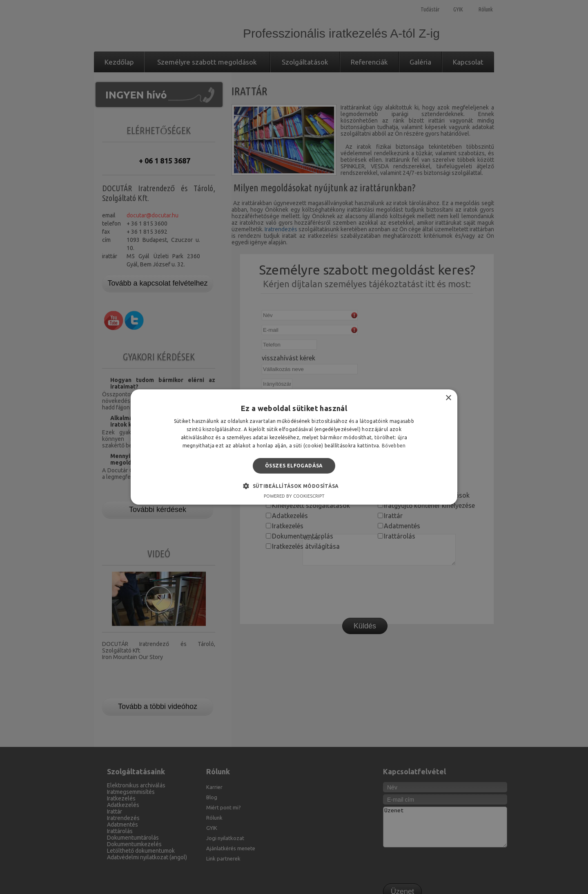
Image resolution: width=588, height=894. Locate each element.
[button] (294, 486)
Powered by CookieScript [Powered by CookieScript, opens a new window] (294, 496)
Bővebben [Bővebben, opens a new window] (394, 446)
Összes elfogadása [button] (294, 466)
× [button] (448, 398)
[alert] (294, 447)
